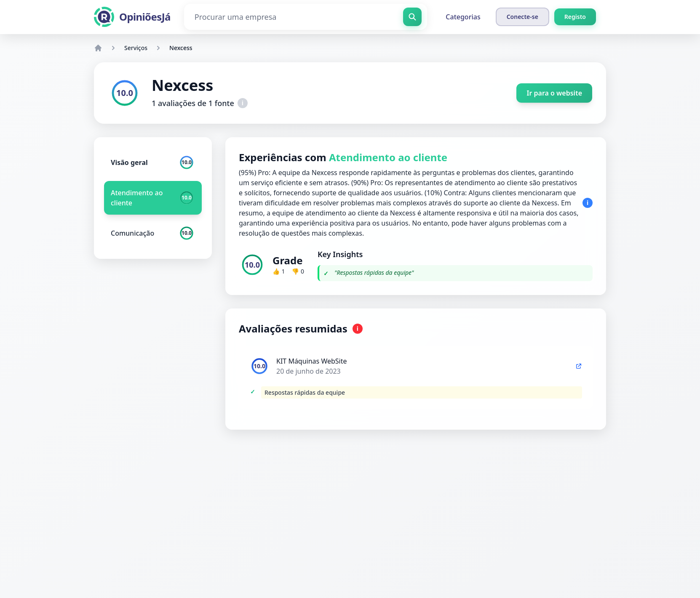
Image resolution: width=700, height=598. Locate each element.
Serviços (136, 48)
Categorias (463, 17)
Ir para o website (554, 93)
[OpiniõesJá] (132, 17)
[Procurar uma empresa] (306, 17)
